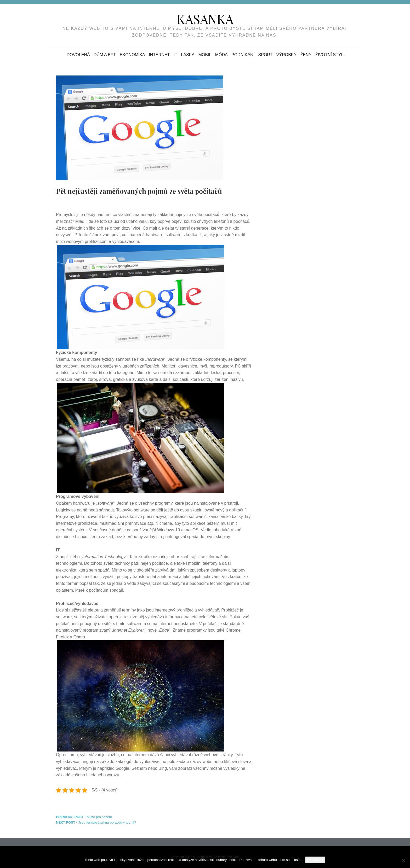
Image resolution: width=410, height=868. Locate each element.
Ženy (306, 55)
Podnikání (243, 55)
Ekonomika (132, 55)
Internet (159, 55)
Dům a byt (105, 55)
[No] (403, 860)
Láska (188, 55)
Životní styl (329, 55)
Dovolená (78, 55)
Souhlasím (315, 860)
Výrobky (286, 55)
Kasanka (205, 19)
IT (175, 55)
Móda (221, 55)
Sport (266, 55)
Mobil (205, 55)
